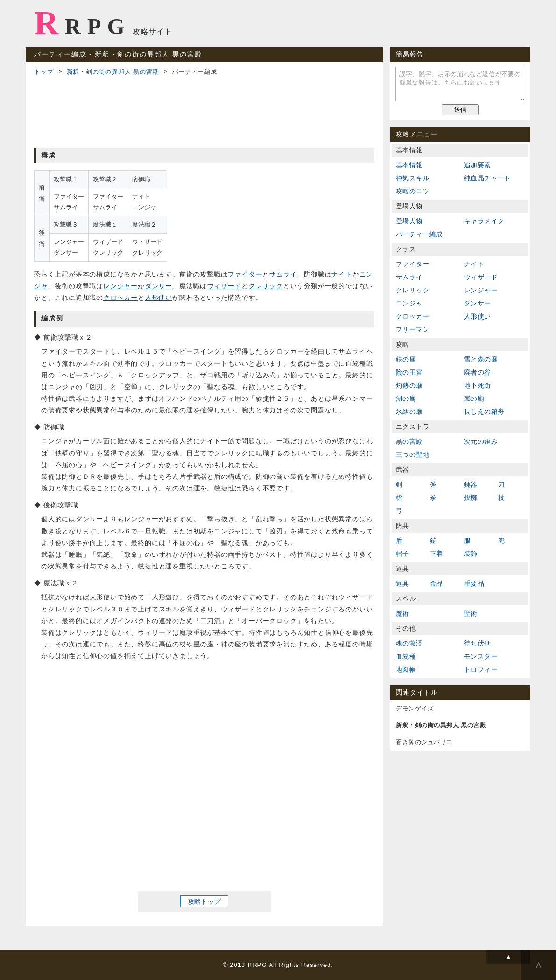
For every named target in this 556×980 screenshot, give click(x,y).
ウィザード (224, 286)
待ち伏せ (478, 643)
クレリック (266, 286)
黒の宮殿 (409, 441)
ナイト (342, 274)
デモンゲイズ (415, 708)
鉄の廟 (406, 359)
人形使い (159, 298)
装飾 (471, 554)
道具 (403, 583)
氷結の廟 (409, 412)
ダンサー (159, 286)
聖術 (471, 613)
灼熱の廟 (409, 385)
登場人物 (409, 221)
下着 (437, 554)
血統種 (406, 656)
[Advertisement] (204, 110)
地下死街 (478, 385)
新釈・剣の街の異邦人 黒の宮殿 (113, 72)
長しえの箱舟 (484, 412)
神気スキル (413, 178)
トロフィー (481, 669)
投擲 (471, 497)
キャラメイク (484, 221)
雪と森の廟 (481, 359)
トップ (44, 72)
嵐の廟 (474, 398)
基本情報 (409, 165)
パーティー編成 (419, 234)
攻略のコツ (413, 191)
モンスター (481, 656)
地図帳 (406, 669)
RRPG (82, 23)
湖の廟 (406, 398)
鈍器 (471, 484)
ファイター (245, 274)
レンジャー (121, 286)
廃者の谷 (478, 372)
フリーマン (413, 329)
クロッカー (121, 298)
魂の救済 (409, 643)
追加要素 (478, 165)
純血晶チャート (488, 178)
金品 (437, 583)
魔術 (403, 613)
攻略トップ (204, 902)
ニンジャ (409, 303)
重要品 (474, 583)
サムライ (283, 274)
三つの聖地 (413, 454)
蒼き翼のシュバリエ (424, 742)
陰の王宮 (409, 372)
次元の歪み (481, 441)
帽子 (403, 554)
